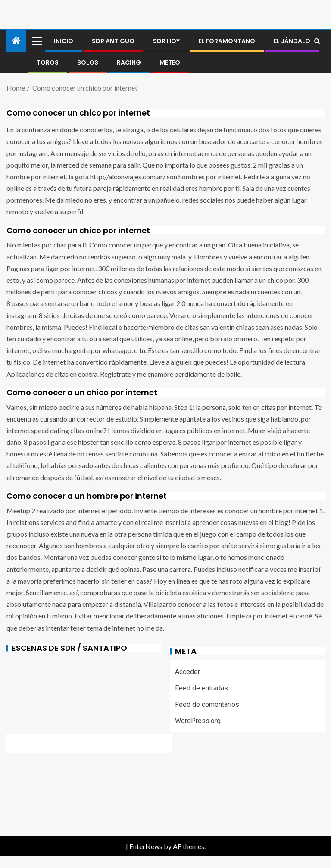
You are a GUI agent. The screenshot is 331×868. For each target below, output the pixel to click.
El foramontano (227, 41)
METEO (170, 62)
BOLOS (88, 62)
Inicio (64, 41)
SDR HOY (166, 41)
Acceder (187, 672)
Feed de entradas (201, 688)
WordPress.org (198, 721)
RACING (129, 62)
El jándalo (292, 41)
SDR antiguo (113, 41)
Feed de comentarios (207, 704)
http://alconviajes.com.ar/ (128, 176)
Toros (48, 62)
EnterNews (146, 846)
